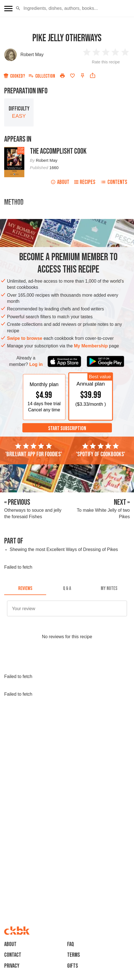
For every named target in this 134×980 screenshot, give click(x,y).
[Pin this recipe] (83, 76)
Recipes (85, 182)
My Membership (91, 346)
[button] (18, 8)
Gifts (73, 966)
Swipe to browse (25, 338)
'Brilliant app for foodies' (34, 450)
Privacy (12, 966)
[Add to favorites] (72, 76)
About (60, 182)
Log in (36, 364)
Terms (74, 955)
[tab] (25, 588)
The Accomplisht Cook (58, 151)
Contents (114, 182)
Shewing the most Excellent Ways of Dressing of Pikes (64, 549)
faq (70, 944)
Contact (13, 955)
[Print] (62, 76)
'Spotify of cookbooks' (101, 450)
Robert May (32, 55)
